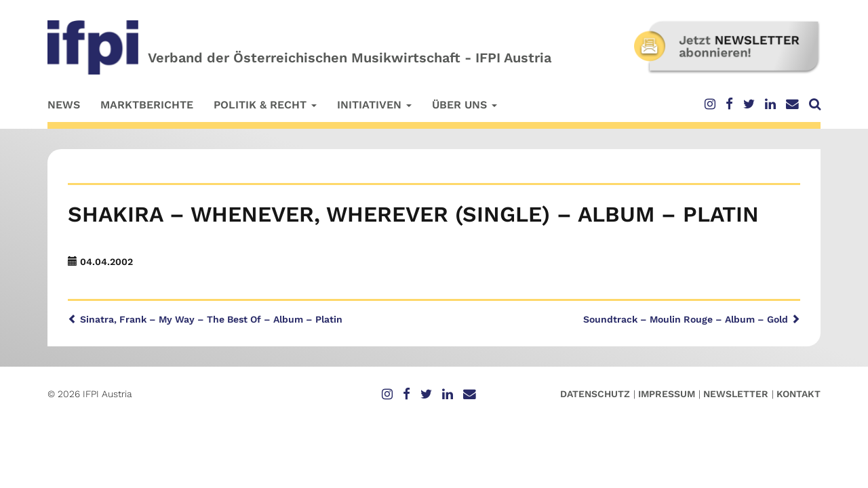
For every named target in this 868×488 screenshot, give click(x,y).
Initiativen (374, 105)
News (64, 105)
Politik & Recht (265, 105)
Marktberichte (147, 105)
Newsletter (736, 394)
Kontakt (798, 394)
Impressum (667, 394)
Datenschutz (595, 394)
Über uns (465, 105)
